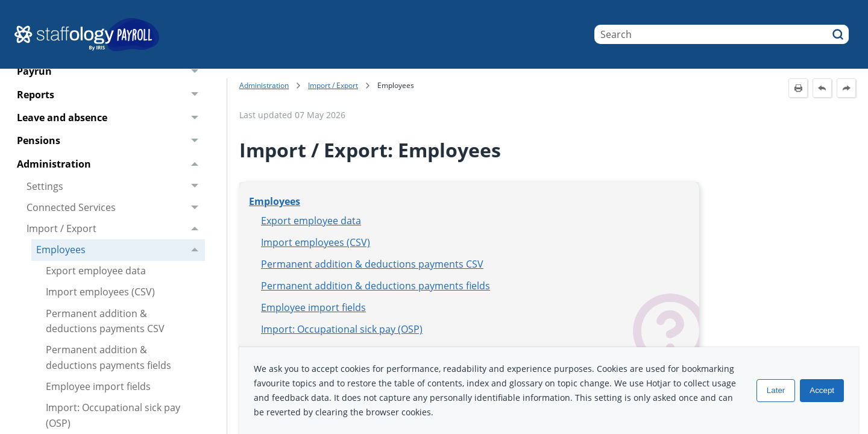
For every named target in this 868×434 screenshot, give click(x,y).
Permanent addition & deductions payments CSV (105, 321)
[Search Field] (722, 34)
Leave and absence (111, 118)
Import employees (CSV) (100, 292)
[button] (838, 34)
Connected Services (116, 208)
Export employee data (96, 271)
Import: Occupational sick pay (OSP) (342, 329)
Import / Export (116, 229)
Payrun (111, 72)
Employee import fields (98, 386)
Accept (822, 390)
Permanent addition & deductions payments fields (108, 357)
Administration (111, 164)
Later (776, 390)
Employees (121, 250)
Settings (116, 187)
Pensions (111, 141)
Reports (111, 95)
